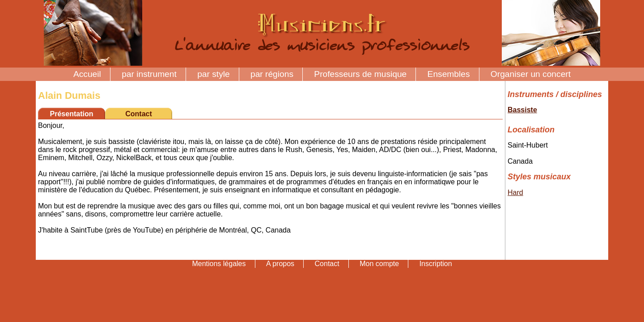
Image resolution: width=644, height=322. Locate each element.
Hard (515, 193)
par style (214, 74)
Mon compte (379, 264)
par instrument (149, 74)
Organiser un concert (531, 74)
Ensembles (449, 74)
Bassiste (522, 110)
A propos (280, 264)
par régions (272, 74)
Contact (139, 114)
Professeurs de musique (360, 74)
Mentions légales (219, 264)
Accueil (87, 74)
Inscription (436, 264)
